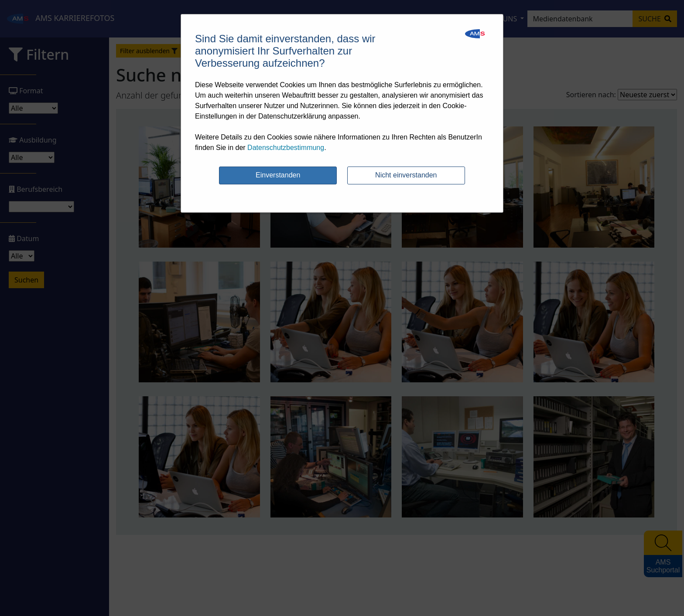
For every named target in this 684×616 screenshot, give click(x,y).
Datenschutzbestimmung (286, 148)
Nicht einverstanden (406, 175)
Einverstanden (278, 175)
